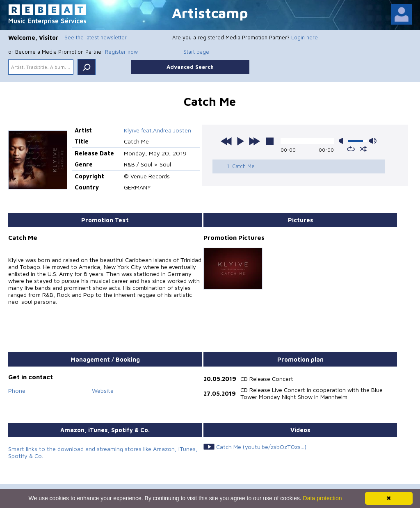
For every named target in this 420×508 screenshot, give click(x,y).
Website (103, 391)
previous (226, 141)
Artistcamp (210, 13)
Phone (17, 391)
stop (270, 141)
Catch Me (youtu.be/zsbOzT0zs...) (261, 447)
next (254, 141)
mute (342, 141)
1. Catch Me (241, 166)
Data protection (323, 498)
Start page (196, 52)
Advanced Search (190, 67)
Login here (305, 37)
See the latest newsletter (96, 37)
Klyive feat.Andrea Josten (157, 130)
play (240, 141)
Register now (121, 52)
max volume (373, 141)
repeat (351, 149)
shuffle (363, 149)
